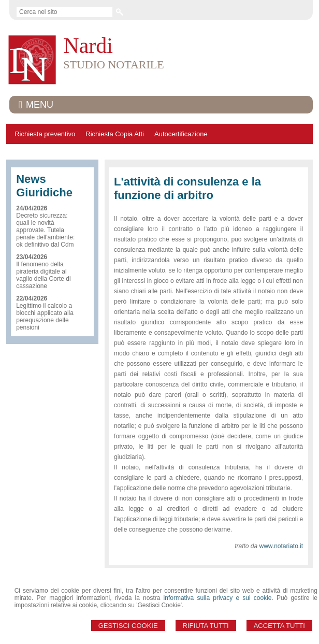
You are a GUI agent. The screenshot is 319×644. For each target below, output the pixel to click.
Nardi (88, 46)
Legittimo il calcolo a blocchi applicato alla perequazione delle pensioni (45, 317)
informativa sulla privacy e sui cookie (218, 598)
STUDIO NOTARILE (113, 65)
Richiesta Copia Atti (115, 134)
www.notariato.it (281, 546)
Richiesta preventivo (45, 134)
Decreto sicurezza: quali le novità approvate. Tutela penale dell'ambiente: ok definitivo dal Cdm (45, 230)
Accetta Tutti (279, 626)
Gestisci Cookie (128, 626)
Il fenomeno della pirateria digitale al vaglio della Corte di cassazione (43, 275)
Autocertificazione (181, 134)
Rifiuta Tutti (206, 626)
